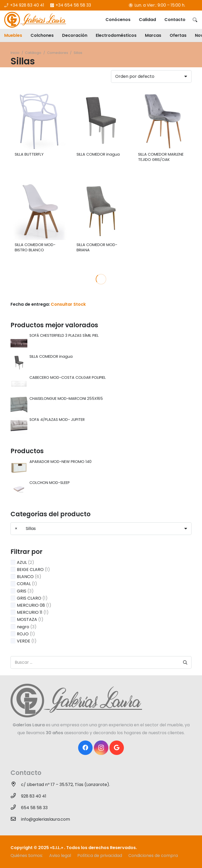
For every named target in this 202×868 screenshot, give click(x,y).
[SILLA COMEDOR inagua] (101, 121)
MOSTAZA (27, 619)
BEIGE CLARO (30, 570)
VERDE (24, 641)
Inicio (15, 53)
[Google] (117, 748)
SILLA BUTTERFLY (29, 154)
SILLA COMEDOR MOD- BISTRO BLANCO (35, 247)
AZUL (22, 562)
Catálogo (33, 53)
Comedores (58, 53)
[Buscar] (195, 20)
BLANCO (25, 577)
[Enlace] (35, 20)
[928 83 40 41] (16, 796)
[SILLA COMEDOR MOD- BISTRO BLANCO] (39, 211)
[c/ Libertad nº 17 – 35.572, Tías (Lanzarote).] (16, 785)
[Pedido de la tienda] (151, 76)
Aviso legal (60, 856)
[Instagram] (101, 748)
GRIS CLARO (29, 598)
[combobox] (101, 529)
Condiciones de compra (153, 856)
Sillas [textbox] (25, 529)
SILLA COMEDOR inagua (98, 154)
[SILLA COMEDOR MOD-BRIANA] (101, 211)
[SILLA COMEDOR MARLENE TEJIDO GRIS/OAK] (163, 121)
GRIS (22, 591)
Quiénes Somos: (27, 856)
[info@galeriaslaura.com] (16, 819)
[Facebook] (85, 748)
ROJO (23, 634)
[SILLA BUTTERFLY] (39, 121)
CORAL (24, 584)
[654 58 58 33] (16, 808)
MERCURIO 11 (30, 612)
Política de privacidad (100, 856)
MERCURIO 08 (31, 605)
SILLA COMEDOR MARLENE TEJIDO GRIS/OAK (161, 157)
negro (23, 627)
